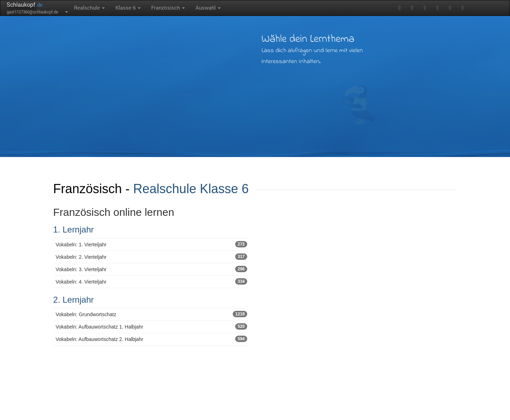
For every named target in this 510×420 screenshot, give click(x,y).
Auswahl (208, 8)
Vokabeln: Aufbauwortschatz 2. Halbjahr (151, 339)
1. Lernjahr (73, 229)
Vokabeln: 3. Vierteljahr (151, 269)
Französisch (168, 8)
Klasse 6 (128, 8)
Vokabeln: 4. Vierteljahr (151, 281)
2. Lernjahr (73, 300)
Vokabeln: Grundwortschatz (151, 314)
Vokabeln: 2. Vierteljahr (151, 257)
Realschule (89, 8)
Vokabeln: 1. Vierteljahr (151, 244)
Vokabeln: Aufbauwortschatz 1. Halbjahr (151, 326)
